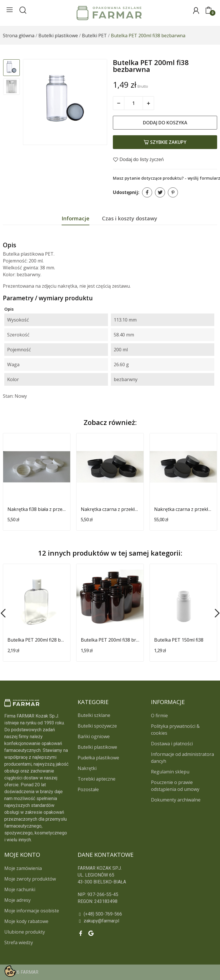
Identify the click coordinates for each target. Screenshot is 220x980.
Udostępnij (147, 192)
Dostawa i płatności (172, 744)
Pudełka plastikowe (98, 758)
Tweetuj (160, 192)
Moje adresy (17, 900)
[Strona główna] (19, 36)
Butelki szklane (94, 715)
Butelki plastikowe (97, 747)
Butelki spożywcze (97, 726)
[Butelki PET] (94, 36)
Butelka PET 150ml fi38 (179, 640)
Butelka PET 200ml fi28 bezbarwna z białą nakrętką (37, 640)
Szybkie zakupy (165, 142)
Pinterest (173, 192)
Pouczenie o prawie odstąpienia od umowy (175, 786)
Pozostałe (88, 789)
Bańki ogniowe (94, 736)
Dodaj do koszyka (165, 123)
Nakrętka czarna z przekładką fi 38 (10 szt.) (110, 509)
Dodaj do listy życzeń (138, 159)
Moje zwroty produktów (30, 879)
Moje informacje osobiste (32, 911)
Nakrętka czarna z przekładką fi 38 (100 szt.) (183, 509)
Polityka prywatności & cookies (175, 730)
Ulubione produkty (25, 932)
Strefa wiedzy (19, 942)
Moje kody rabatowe (26, 921)
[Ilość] (133, 103)
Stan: (8, 396)
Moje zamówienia (23, 868)
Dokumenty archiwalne (176, 800)
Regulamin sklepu (170, 772)
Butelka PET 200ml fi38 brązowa (110, 640)
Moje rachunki (20, 889)
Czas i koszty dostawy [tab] (130, 218)
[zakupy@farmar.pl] (128, 921)
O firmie (159, 716)
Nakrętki (87, 768)
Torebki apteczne (97, 779)
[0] (209, 11)
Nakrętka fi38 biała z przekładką (37, 509)
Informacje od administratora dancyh (182, 758)
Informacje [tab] (75, 218)
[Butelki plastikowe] (58, 36)
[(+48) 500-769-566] (128, 914)
